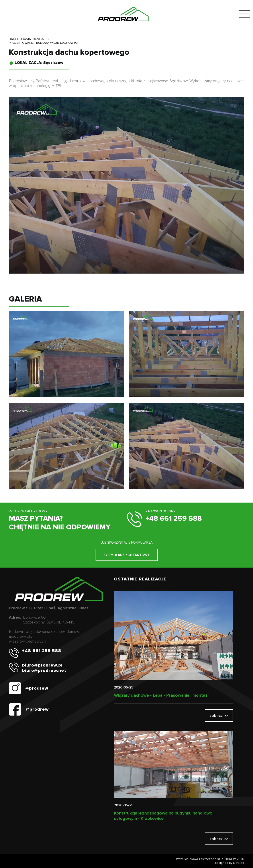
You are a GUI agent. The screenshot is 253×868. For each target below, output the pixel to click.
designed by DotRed (229, 863)
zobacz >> (219, 716)
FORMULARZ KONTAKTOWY (127, 555)
